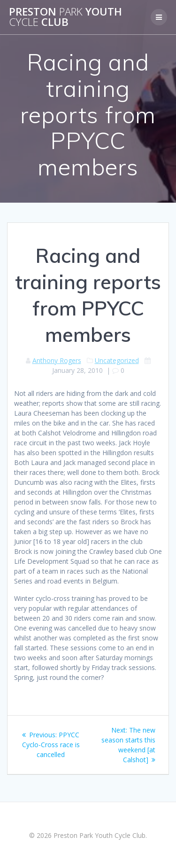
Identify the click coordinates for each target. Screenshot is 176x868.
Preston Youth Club (65, 17)
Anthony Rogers (57, 360)
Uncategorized (117, 360)
